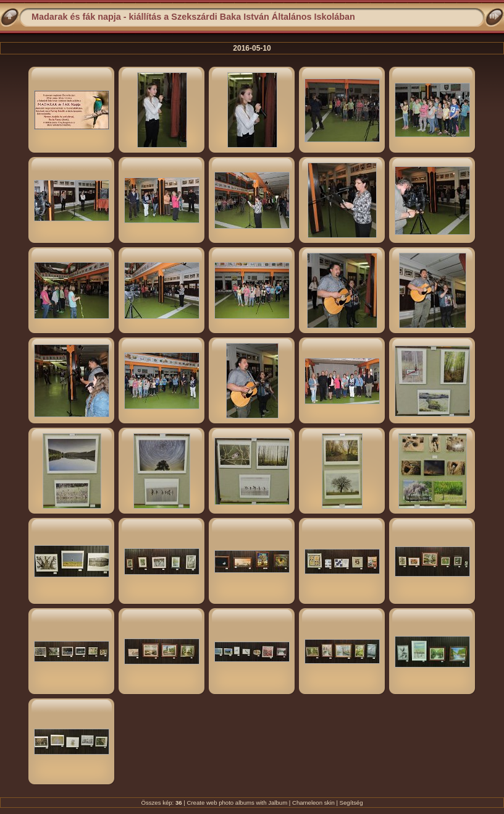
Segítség (351, 803)
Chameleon (307, 803)
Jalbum (278, 803)
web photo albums (230, 803)
